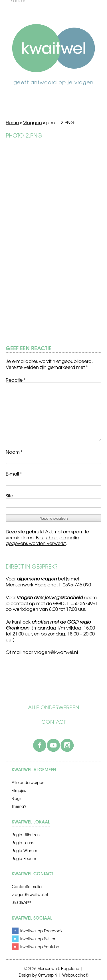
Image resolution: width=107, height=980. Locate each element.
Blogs (16, 798)
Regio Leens (23, 843)
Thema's (19, 806)
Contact (54, 722)
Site (9, 495)
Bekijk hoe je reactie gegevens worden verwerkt (42, 540)
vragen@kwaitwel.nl (30, 895)
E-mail (14, 474)
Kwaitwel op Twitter (38, 939)
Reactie (16, 380)
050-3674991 (22, 902)
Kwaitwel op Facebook (41, 931)
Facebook (40, 745)
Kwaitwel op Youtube (40, 947)
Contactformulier (27, 887)
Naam (14, 452)
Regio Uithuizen (26, 835)
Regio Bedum (24, 858)
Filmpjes (19, 790)
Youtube (53, 745)
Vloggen (33, 122)
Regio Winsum (24, 851)
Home (12, 122)
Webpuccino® (75, 975)
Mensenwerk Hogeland (58, 969)
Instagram (67, 745)
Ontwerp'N (48, 975)
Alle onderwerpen (53, 707)
